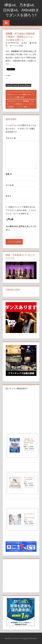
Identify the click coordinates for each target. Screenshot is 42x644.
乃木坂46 (15, 85)
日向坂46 (22, 85)
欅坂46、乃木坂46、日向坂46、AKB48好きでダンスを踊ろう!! (21, 10)
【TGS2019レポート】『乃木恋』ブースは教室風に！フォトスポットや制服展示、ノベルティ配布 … (21, 104)
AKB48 (8, 85)
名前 (9, 174)
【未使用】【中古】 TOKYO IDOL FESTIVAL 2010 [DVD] (29, 442)
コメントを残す (18, 46)
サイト (8, 196)
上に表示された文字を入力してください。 (21, 228)
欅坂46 (28, 85)
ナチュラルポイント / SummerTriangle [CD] (29, 517)
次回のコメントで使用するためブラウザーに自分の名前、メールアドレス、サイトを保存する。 (21, 210)
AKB (25, 43)
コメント (11, 138)
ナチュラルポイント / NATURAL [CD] (29, 479)
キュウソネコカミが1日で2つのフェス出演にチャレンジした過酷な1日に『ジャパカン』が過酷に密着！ (21, 95)
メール (10, 185)
